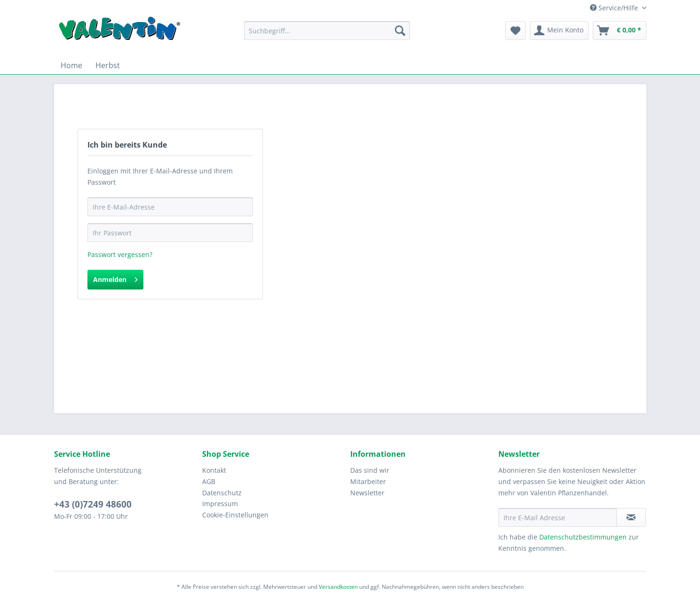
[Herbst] (108, 65)
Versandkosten (338, 587)
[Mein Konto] (559, 31)
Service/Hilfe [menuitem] (615, 8)
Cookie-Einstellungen (235, 515)
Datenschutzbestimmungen (583, 537)
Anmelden (115, 278)
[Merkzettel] (515, 31)
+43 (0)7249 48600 (93, 504)
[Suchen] (400, 31)
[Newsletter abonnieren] (631, 517)
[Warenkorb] (620, 31)
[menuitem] (327, 35)
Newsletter (367, 493)
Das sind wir (370, 470)
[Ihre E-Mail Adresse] (558, 517)
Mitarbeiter (368, 481)
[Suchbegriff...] (327, 31)
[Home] (71, 65)
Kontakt (214, 470)
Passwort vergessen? (120, 254)
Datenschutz (222, 493)
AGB (209, 481)
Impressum (220, 504)
